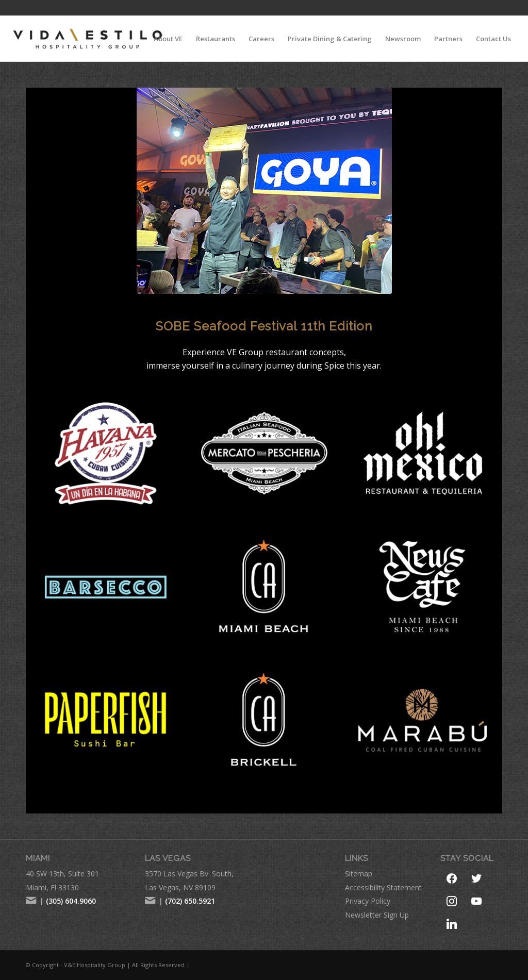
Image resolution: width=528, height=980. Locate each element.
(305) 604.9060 (71, 901)
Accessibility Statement (383, 887)
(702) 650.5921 (190, 901)
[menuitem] (168, 39)
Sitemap (359, 874)
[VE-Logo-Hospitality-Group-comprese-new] (87, 39)
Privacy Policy (368, 901)
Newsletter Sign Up (377, 915)
